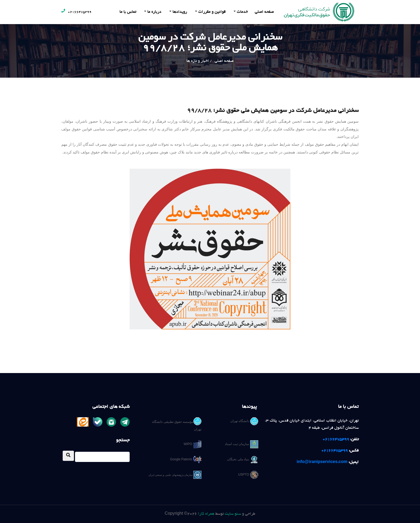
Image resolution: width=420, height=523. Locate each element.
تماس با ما (128, 12)
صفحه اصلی (264, 12)
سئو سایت (233, 514)
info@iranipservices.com (322, 462)
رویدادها (179, 12)
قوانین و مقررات (211, 12)
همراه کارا (206, 514)
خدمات (242, 12)
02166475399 (76, 12)
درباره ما (154, 12)
